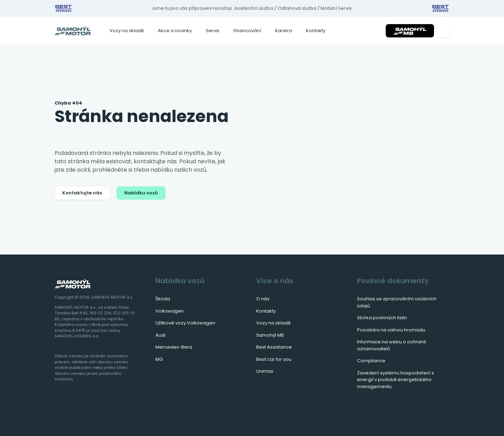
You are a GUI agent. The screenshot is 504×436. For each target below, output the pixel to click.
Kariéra (283, 31)
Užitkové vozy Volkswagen (185, 323)
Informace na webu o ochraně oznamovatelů (391, 345)
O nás (263, 299)
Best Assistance (274, 347)
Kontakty (316, 31)
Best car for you (274, 359)
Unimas (265, 371)
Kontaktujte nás (82, 193)
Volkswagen (170, 311)
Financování (247, 31)
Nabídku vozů (141, 193)
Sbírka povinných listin (382, 318)
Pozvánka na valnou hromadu (391, 330)
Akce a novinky (175, 31)
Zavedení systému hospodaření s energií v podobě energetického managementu (395, 380)
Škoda (163, 299)
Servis (213, 31)
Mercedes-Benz (174, 347)
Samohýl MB (270, 335)
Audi (160, 335)
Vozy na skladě (127, 31)
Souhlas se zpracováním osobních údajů (397, 302)
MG (159, 359)
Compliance (371, 361)
